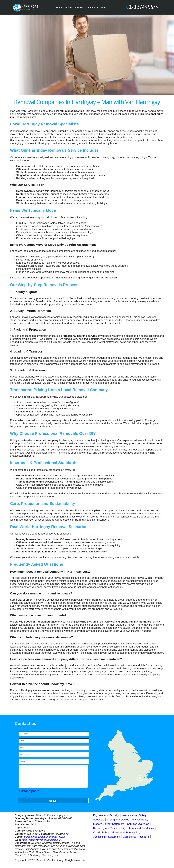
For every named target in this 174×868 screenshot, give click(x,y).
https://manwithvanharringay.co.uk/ (42, 840)
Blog (104, 7)
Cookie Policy (101, 833)
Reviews (79, 7)
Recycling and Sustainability (110, 828)
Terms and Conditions (141, 828)
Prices (68, 7)
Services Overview (138, 824)
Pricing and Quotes (118, 820)
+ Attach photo (29, 791)
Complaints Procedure (136, 837)
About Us (99, 820)
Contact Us (92, 7)
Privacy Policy (140, 820)
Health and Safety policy (126, 833)
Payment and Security (106, 815)
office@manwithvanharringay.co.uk (44, 837)
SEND (53, 801)
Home (59, 7)
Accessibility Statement (107, 837)
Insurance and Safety (134, 815)
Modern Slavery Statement (109, 824)
